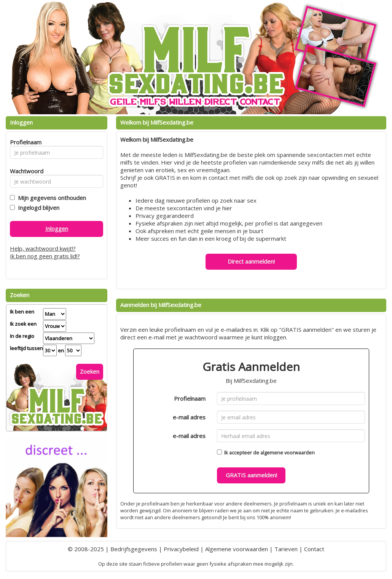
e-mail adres (189, 417)
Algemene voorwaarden (237, 549)
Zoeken (90, 371)
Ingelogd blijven (37, 208)
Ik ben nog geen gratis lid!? (45, 256)
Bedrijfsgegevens (134, 549)
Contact (314, 549)
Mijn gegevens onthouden (50, 198)
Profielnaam (190, 398)
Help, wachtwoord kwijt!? (43, 248)
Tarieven (286, 549)
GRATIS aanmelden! (251, 475)
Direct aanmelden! (251, 261)
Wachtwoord (25, 171)
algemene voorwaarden (288, 453)
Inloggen (57, 229)
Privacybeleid (181, 549)
